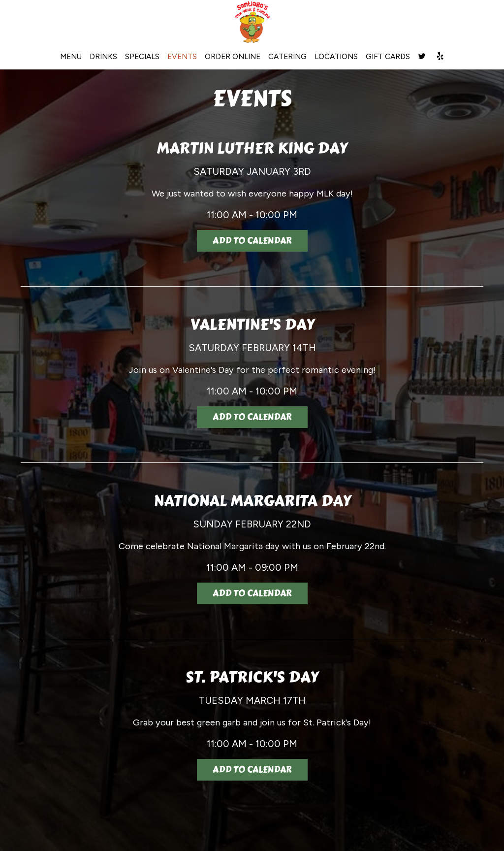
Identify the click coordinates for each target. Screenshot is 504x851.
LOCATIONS (336, 56)
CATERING (287, 56)
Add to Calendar (252, 241)
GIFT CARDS (388, 56)
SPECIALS (142, 56)
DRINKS (103, 56)
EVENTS (182, 56)
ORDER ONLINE (233, 56)
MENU (71, 56)
